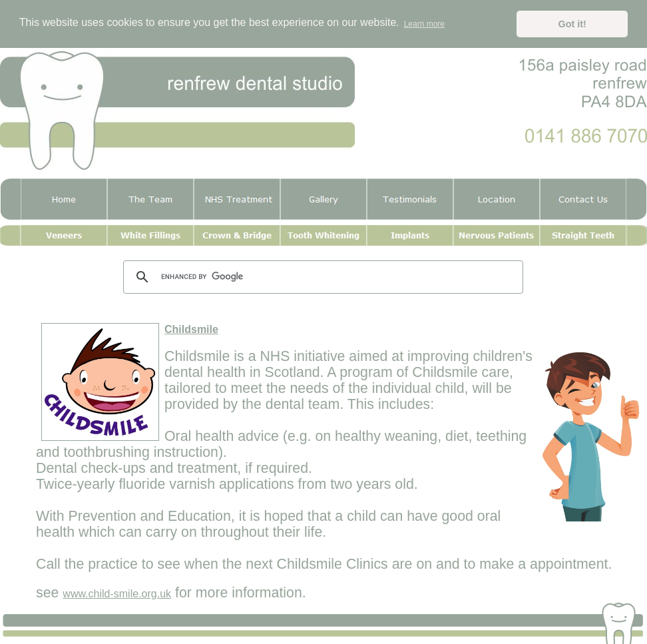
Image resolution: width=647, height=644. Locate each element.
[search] (321, 277)
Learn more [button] (424, 24)
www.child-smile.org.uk (117, 594)
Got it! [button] (572, 24)
